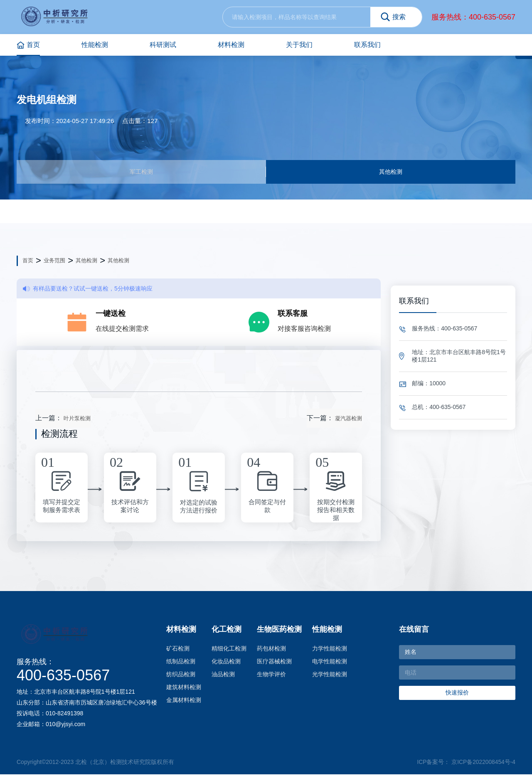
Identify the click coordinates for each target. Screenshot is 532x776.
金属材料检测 (184, 702)
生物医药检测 (279, 631)
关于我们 (299, 45)
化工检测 (227, 631)
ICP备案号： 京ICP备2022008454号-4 (466, 764)
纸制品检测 (181, 663)
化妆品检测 (226, 663)
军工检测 (141, 172)
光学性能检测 (330, 676)
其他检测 (391, 172)
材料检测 (231, 45)
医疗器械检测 (274, 663)
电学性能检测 (330, 663)
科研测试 (163, 45)
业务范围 (54, 262)
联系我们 (367, 45)
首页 (28, 45)
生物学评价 (271, 676)
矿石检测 (178, 650)
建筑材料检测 (184, 689)
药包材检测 (271, 650)
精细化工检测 (229, 650)
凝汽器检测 (349, 420)
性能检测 (95, 45)
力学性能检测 (330, 650)
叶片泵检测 (77, 420)
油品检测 (223, 676)
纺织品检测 (181, 676)
